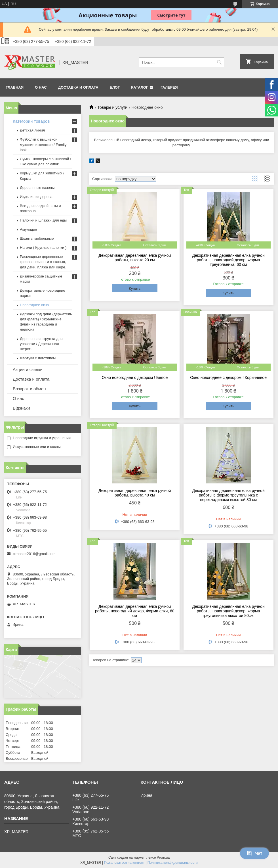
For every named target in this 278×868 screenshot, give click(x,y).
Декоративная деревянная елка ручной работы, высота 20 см (135, 258)
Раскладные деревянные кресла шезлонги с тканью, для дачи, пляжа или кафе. (43, 262)
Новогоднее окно (34, 305)
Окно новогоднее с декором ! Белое (135, 377)
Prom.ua (163, 857)
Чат (254, 853)
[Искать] (219, 62)
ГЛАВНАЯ (15, 87)
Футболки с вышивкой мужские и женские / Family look (43, 144)
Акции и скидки (28, 369)
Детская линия (32, 130)
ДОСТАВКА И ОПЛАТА (78, 87)
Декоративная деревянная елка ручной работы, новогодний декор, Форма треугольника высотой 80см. (228, 611)
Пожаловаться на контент (124, 863)
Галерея (169, 87)
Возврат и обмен (29, 389)
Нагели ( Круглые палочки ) (43, 248)
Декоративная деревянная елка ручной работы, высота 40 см (135, 493)
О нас (18, 398)
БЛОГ (115, 87)
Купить (135, 288)
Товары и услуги (112, 107)
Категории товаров (31, 121)
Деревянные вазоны (37, 188)
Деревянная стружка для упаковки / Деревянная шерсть (41, 344)
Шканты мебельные (37, 238)
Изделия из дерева (36, 197)
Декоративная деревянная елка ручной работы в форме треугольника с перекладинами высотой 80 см (228, 495)
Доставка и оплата (31, 379)
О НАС (41, 87)
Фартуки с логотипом (38, 358)
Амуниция (28, 229)
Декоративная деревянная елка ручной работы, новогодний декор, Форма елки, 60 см (135, 611)
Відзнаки (21, 408)
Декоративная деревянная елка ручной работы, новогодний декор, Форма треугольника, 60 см (228, 260)
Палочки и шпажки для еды (43, 220)
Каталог (140, 87)
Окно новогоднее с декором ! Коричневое (228, 377)
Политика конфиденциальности (173, 863)
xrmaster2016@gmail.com (34, 554)
